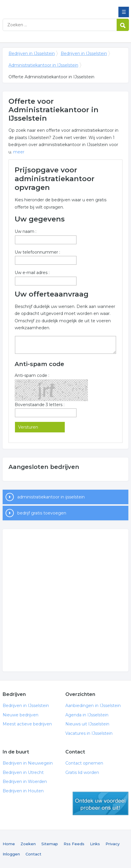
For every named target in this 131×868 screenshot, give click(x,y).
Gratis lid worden (82, 772)
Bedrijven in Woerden (25, 782)
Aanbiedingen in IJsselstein (93, 706)
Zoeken (28, 844)
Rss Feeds (74, 844)
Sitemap (50, 844)
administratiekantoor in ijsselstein (51, 497)
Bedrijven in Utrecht (23, 772)
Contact (33, 854)
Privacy (113, 844)
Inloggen (11, 854)
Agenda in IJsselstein (87, 715)
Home (9, 844)
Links (95, 844)
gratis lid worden (101, 803)
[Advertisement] (65, 600)
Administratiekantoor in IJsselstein (43, 65)
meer (19, 152)
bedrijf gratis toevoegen (42, 513)
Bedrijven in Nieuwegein (28, 763)
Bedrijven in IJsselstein (45, 7)
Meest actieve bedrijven (27, 724)
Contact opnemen (84, 763)
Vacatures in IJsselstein (89, 733)
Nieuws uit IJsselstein (87, 724)
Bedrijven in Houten (23, 791)
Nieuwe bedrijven (21, 715)
